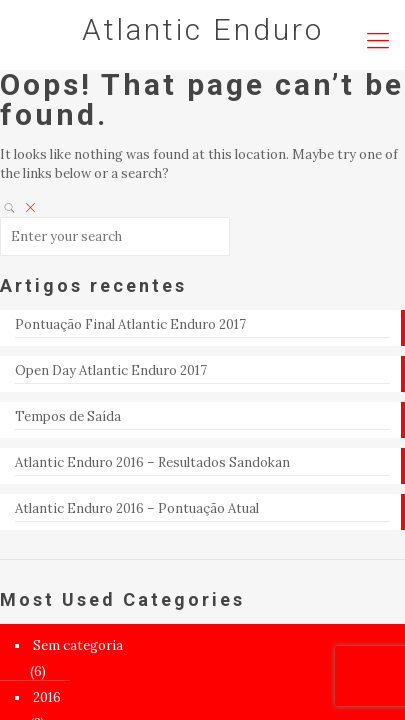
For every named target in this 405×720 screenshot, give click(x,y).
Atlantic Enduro (203, 29)
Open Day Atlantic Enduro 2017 (111, 370)
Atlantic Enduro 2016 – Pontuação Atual (137, 508)
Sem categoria (78, 645)
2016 (47, 697)
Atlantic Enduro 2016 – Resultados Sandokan (152, 462)
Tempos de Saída (68, 416)
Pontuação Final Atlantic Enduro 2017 (130, 324)
